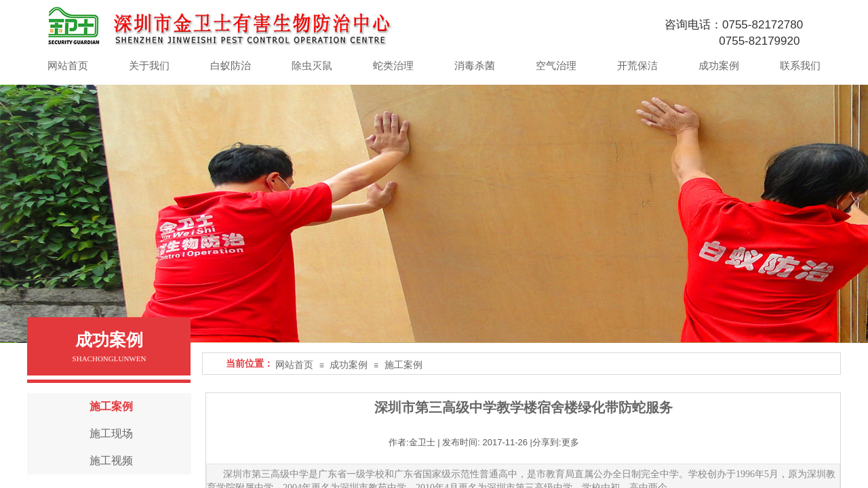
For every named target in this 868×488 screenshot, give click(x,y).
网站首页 (294, 365)
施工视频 (111, 461)
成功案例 (349, 365)
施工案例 (403, 365)
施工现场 (111, 433)
